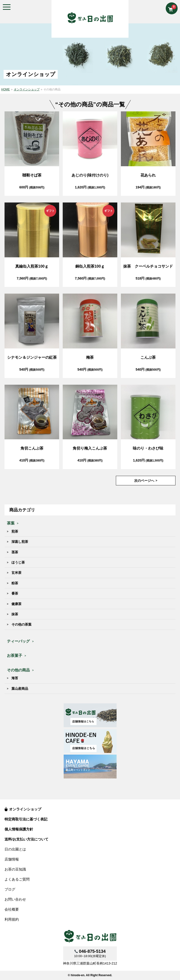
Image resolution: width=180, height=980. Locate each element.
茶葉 (11, 523)
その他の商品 (18, 670)
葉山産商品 (20, 689)
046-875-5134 (92, 951)
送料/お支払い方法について (26, 839)
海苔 (15, 678)
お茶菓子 (15, 656)
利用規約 (12, 919)
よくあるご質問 (17, 879)
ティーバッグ (18, 641)
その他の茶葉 (21, 624)
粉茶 (15, 583)
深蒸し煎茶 (20, 542)
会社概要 (12, 909)
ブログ (10, 889)
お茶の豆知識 (15, 869)
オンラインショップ (25, 809)
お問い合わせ (15, 899)
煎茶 (15, 531)
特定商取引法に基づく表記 (26, 819)
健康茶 (16, 604)
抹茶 (15, 614)
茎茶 (15, 552)
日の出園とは (15, 849)
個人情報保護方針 (19, 829)
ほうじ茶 (18, 562)
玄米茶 (16, 573)
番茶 (15, 593)
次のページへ (144, 481)
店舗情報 (12, 859)
